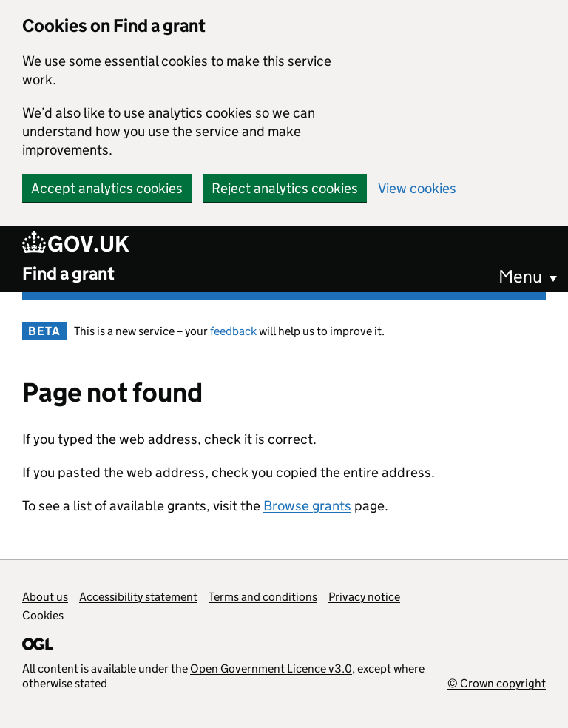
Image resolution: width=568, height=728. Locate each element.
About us (45, 597)
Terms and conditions (263, 597)
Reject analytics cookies (285, 188)
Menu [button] (520, 276)
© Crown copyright (497, 683)
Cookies (43, 615)
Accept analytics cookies (107, 188)
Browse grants (307, 506)
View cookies (417, 188)
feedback (233, 331)
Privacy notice (364, 597)
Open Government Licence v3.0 (271, 668)
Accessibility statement (138, 597)
